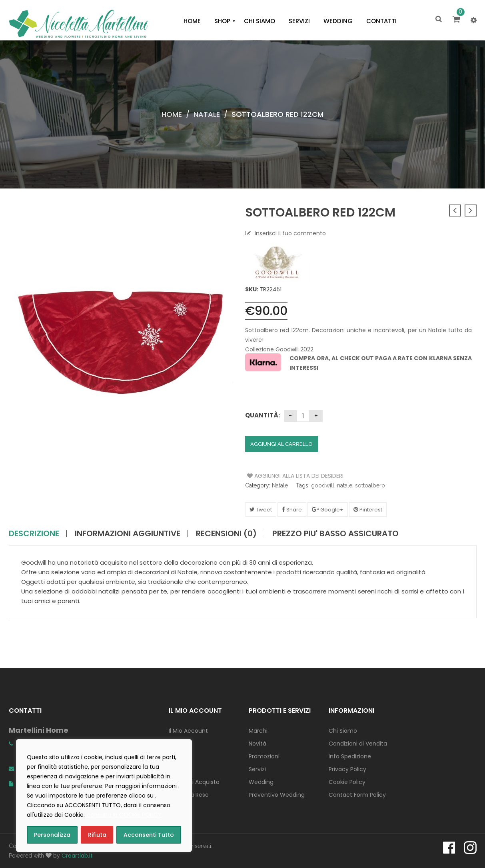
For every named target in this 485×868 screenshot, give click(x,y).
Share (292, 510)
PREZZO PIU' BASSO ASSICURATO (335, 533)
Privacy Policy (347, 769)
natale (345, 485)
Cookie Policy (347, 782)
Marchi (258, 731)
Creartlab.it (77, 856)
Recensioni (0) (226, 533)
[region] (104, 796)
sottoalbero (370, 485)
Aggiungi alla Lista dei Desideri (277, 476)
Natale (207, 114)
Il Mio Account (188, 731)
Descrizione (34, 533)
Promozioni (264, 756)
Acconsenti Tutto (149, 835)
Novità (257, 744)
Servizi (257, 769)
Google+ (328, 510)
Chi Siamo (343, 731)
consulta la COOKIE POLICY (124, 815)
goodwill (323, 485)
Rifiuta (97, 835)
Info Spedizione (350, 756)
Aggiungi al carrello (281, 444)
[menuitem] (192, 21)
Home (172, 114)
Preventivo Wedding (277, 795)
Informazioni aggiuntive (128, 533)
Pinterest (368, 510)
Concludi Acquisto (194, 782)
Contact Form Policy (357, 795)
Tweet (261, 510)
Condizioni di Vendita (358, 744)
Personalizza (52, 835)
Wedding (261, 782)
